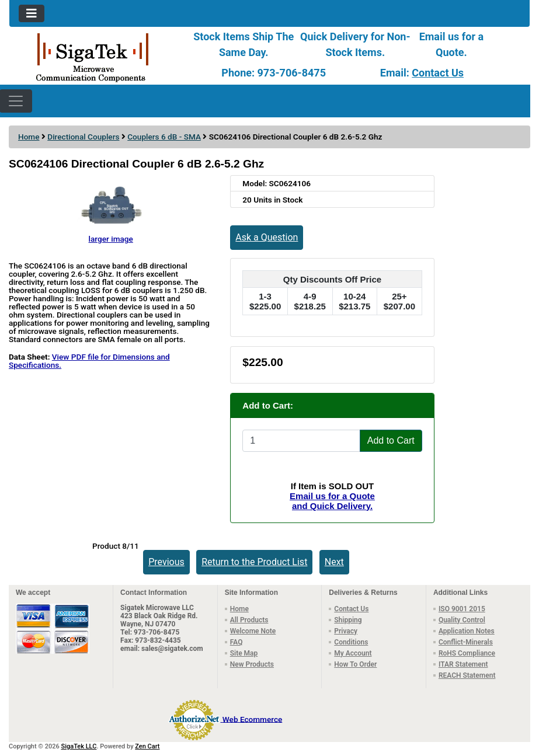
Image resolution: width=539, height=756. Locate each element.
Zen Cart (147, 746)
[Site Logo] (96, 57)
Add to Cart (391, 440)
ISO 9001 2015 (462, 609)
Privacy (346, 631)
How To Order (355, 664)
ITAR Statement (463, 664)
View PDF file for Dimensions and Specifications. (89, 361)
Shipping (348, 620)
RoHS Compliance (467, 653)
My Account (353, 653)
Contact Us (438, 73)
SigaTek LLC (79, 746)
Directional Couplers (83, 137)
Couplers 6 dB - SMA (164, 137)
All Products (249, 620)
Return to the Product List (254, 562)
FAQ (237, 642)
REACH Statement (467, 675)
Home (29, 137)
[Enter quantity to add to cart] (301, 441)
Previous (166, 562)
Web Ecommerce (252, 719)
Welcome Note (253, 631)
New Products (252, 664)
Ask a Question (267, 237)
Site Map (244, 653)
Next (334, 562)
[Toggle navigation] (32, 13)
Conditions (351, 642)
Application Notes (467, 631)
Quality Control (462, 620)
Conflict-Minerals (466, 642)
